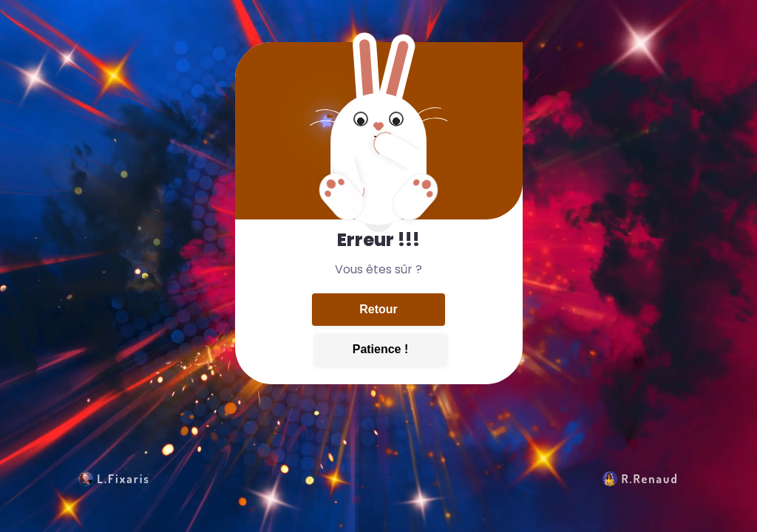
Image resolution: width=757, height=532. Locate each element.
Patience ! (381, 349)
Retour (378, 309)
